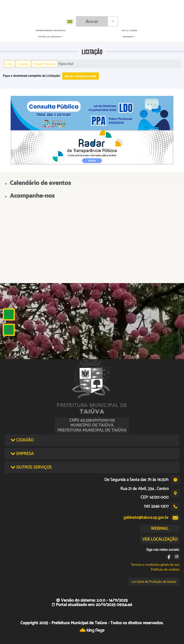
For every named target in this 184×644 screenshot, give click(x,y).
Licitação (23, 64)
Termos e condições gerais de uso (155, 565)
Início (9, 64)
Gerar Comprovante (81, 76)
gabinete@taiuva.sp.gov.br (146, 518)
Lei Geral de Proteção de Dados (154, 582)
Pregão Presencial (44, 64)
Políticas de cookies (165, 569)
